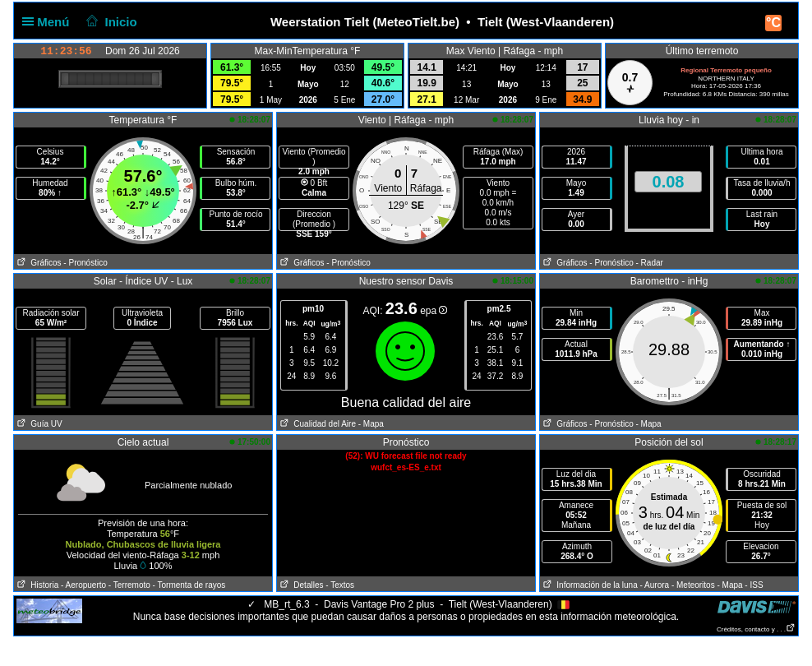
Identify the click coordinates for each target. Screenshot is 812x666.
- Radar (650, 263)
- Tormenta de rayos (189, 585)
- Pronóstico (85, 263)
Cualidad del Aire (316, 424)
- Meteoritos (693, 585)
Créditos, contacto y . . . (756, 629)
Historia (36, 585)
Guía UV (38, 424)
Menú (49, 22)
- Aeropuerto (83, 585)
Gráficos (38, 263)
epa (434, 311)
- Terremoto (129, 585)
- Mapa (371, 424)
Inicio (110, 22)
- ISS (754, 585)
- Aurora (655, 585)
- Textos (340, 585)
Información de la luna (589, 585)
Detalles (300, 585)
